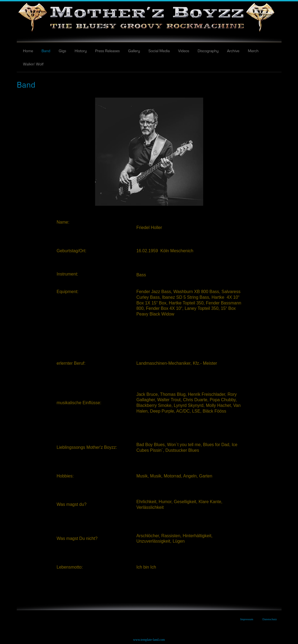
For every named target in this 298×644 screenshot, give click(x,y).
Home (28, 51)
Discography (208, 51)
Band (46, 51)
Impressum (247, 619)
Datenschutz (269, 619)
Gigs (62, 51)
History (81, 51)
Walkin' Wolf (33, 64)
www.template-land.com (149, 640)
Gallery (134, 51)
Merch (253, 51)
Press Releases (107, 51)
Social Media (159, 51)
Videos (184, 51)
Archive (233, 51)
